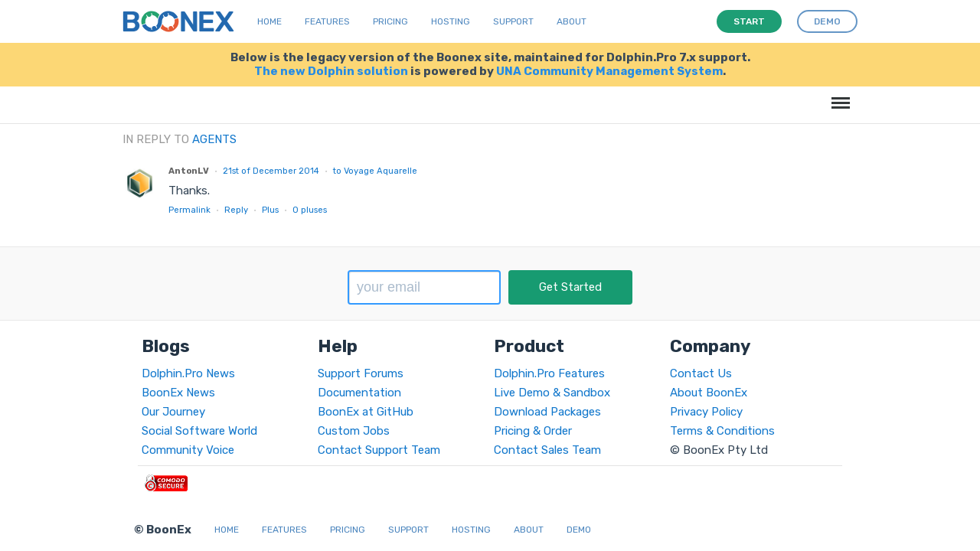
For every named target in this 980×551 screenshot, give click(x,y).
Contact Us (701, 373)
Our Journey (173, 412)
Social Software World (199, 431)
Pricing (390, 21)
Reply (236, 210)
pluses (310, 210)
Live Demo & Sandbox (552, 393)
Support (513, 21)
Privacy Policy (706, 412)
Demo (579, 530)
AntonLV (189, 171)
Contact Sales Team (547, 450)
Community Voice (188, 450)
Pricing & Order (533, 431)
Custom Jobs (354, 431)
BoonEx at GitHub (366, 412)
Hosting (451, 21)
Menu (838, 95)
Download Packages (547, 412)
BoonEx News (178, 393)
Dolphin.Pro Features (549, 373)
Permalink (189, 210)
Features (327, 21)
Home (269, 21)
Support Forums (361, 373)
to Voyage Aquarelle (375, 171)
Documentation (359, 393)
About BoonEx (709, 393)
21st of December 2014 (271, 171)
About (572, 21)
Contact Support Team (379, 450)
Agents (214, 139)
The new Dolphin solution (331, 71)
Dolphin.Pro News (188, 373)
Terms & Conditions (722, 431)
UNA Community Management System (609, 71)
